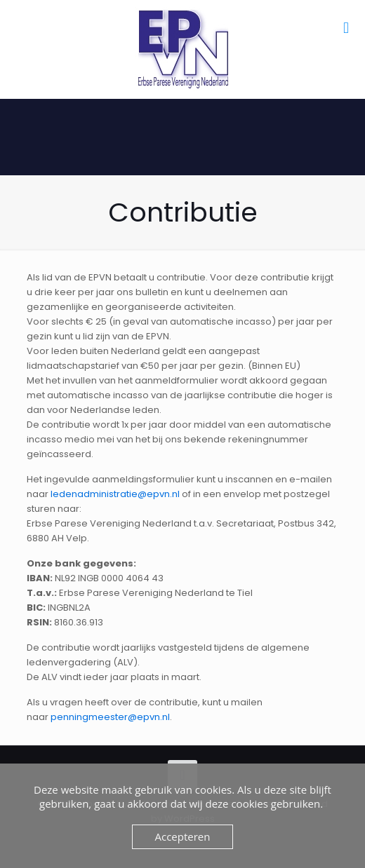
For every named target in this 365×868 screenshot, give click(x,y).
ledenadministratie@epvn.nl (115, 494)
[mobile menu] (346, 28)
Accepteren (183, 836)
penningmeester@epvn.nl (110, 717)
